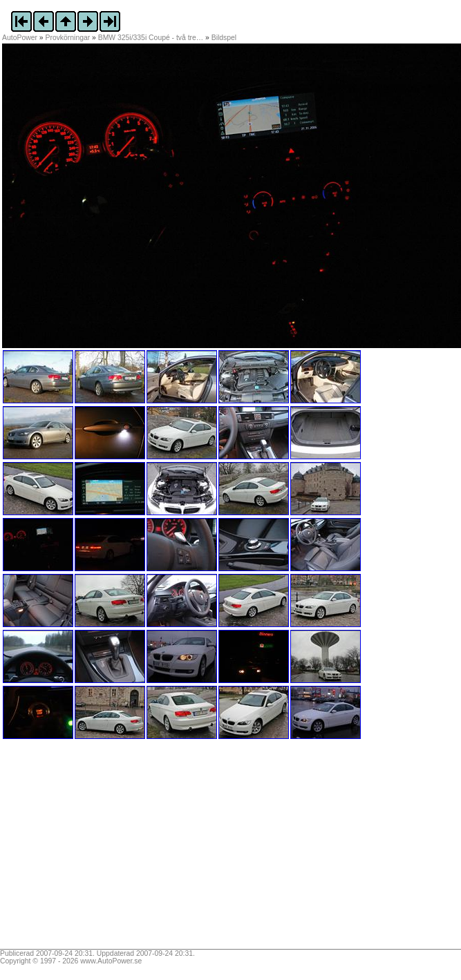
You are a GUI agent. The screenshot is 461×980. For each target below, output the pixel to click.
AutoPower (20, 38)
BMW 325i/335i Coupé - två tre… (151, 38)
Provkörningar (68, 38)
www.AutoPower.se (111, 961)
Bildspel (224, 38)
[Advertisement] (88, 849)
